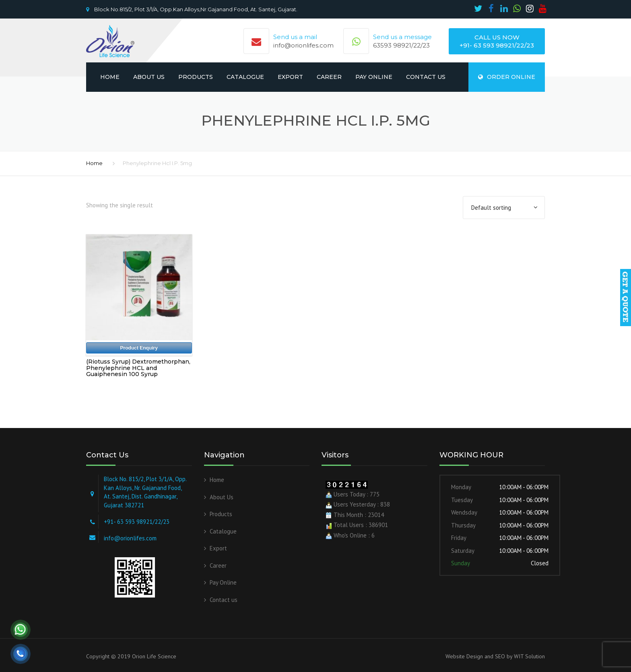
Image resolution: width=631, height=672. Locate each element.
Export (290, 77)
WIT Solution (529, 656)
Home (110, 77)
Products (196, 77)
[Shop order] (504, 208)
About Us (149, 77)
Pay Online (374, 77)
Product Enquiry (139, 348)
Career (329, 77)
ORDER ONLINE (507, 77)
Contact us (426, 77)
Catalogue (245, 77)
